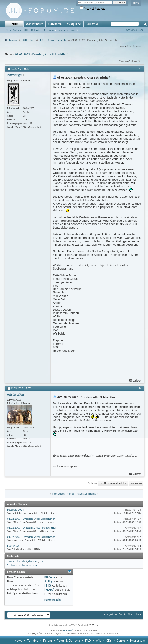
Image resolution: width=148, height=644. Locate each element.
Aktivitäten (55, 24)
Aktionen (49, 30)
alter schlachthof (17, 561)
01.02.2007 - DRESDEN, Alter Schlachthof (32, 528)
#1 (140, 68)
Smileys (49, 581)
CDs (109, 641)
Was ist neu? (34, 24)
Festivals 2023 (15, 510)
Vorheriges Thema (63, 494)
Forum (14, 24)
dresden (33, 561)
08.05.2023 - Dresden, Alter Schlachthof (41, 54)
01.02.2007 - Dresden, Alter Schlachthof (31, 519)
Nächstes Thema (86, 494)
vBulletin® (68, 630)
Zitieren (135, 381)
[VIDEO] (49, 590)
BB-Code (50, 577)
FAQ (88, 641)
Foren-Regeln (52, 600)
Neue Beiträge (14, 30)
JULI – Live (28, 40)
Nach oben (136, 483)
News (18, 641)
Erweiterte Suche (134, 30)
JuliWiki (93, 24)
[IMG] (48, 586)
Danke (121, 641)
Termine (33, 641)
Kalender (36, 30)
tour (42, 561)
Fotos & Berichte (69, 641)
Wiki (99, 641)
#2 (140, 388)
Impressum (138, 641)
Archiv (122, 614)
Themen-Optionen (129, 61)
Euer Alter (13, 546)
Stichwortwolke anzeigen (22, 565)
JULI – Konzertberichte (53, 40)
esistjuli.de (74, 24)
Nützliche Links (67, 30)
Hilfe (136, 3)
